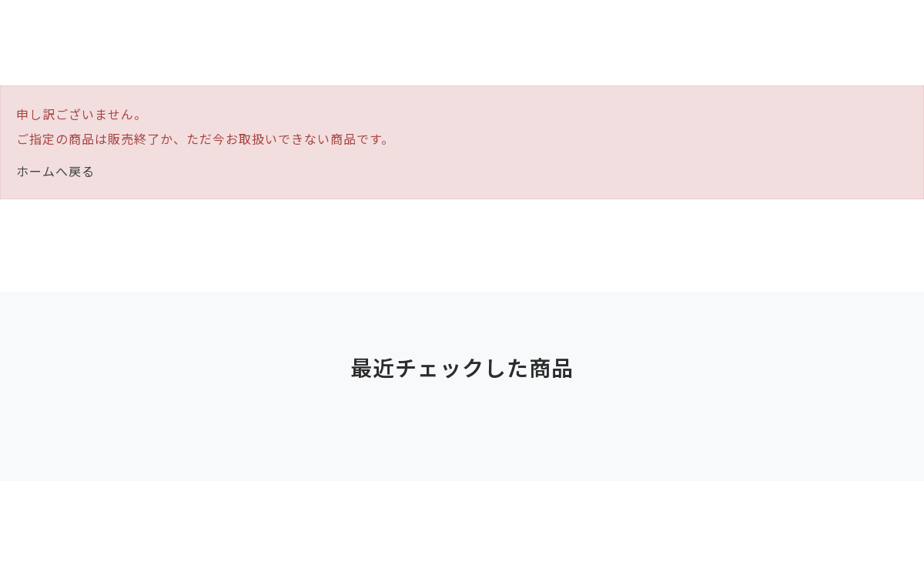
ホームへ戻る (55, 171)
